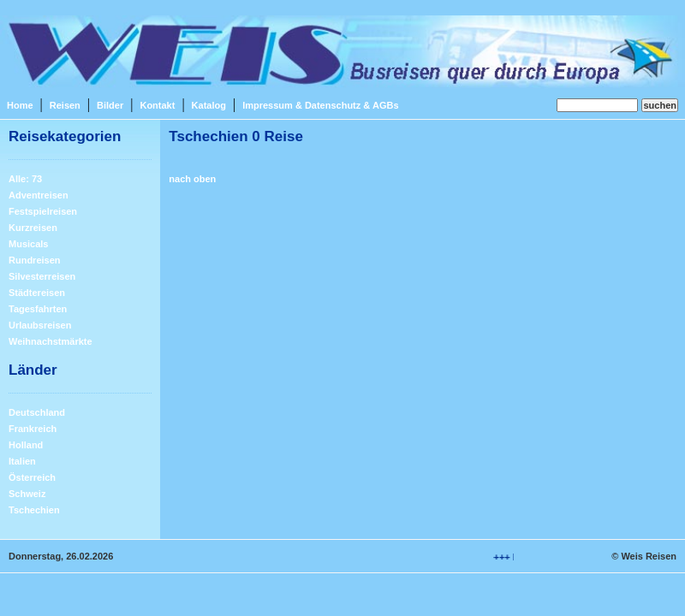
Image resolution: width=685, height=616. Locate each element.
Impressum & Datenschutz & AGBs (320, 105)
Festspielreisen (43, 211)
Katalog (209, 105)
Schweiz (27, 494)
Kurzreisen (33, 228)
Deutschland (37, 412)
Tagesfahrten (38, 309)
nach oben (192, 179)
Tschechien (34, 510)
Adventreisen (39, 195)
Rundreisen (35, 260)
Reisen (65, 105)
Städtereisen (37, 293)
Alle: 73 (25, 179)
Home (20, 105)
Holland (26, 445)
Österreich (32, 477)
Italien (22, 461)
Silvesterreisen (42, 276)
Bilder (110, 105)
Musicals (28, 244)
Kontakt (157, 105)
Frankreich (33, 429)
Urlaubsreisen (40, 325)
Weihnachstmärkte (51, 341)
